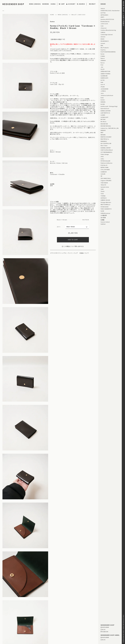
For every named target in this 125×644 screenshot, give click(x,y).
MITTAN (103, 119)
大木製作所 (104, 215)
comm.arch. (104, 24)
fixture (103, 58)
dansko (103, 37)
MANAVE (103, 130)
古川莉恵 (103, 218)
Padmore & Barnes (107, 163)
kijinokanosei (105, 108)
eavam (103, 43)
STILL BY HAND (105, 170)
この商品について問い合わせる (73, 246)
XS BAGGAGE (105, 207)
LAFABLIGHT (104, 117)
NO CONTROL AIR (106, 143)
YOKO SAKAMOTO (106, 209)
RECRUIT (92, 4)
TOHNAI (103, 196)
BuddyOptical (105, 21)
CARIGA (103, 32)
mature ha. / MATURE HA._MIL (110, 128)
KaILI (102, 98)
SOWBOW (104, 172)
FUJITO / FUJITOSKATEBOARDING (108, 51)
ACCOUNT (71, 4)
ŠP (101, 176)
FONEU (103, 56)
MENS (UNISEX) (35, 4)
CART (62, 4)
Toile (102, 194)
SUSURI (103, 174)
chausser (104, 28)
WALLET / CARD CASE (78, 15)
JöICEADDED (104, 89)
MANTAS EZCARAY (106, 137)
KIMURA (103, 102)
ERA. (102, 45)
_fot (102, 67)
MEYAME (103, 135)
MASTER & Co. (105, 139)
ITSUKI (103, 87)
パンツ (70, 253)
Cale (102, 26)
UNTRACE (104, 198)
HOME (52, 15)
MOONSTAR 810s (106, 126)
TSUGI (103, 191)
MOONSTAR (104, 124)
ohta (102, 156)
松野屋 (103, 220)
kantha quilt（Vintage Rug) (109, 106)
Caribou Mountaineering (108, 30)
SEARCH (81, 4)
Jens (102, 93)
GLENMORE (104, 76)
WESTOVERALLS (105, 204)
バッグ (76, 253)
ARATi (102, 17)
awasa (103, 8)
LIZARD (103, 115)
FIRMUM (103, 60)
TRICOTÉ (103, 185)
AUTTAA (103, 13)
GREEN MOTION (105, 71)
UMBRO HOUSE (105, 200)
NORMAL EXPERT (106, 148)
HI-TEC (103, 80)
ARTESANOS (104, 15)
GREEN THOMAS (105, 74)
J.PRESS (103, 91)
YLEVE (102, 211)
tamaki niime (105, 187)
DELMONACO (105, 41)
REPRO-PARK (105, 167)
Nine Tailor (104, 146)
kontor (103, 100)
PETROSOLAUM (105, 161)
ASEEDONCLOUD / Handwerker (110, 11)
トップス (63, 253)
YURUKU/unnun (105, 213)
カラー (59, 227)
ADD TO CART (73, 240)
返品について (85, 253)
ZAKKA (53, 4)
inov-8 (103, 84)
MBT (102, 132)
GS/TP (103, 69)
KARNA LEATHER (106, 111)
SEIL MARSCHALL (106, 178)
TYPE (102, 189)
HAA (102, 82)
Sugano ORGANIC (106, 180)
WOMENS (46, 4)
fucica (103, 63)
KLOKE (103, 104)
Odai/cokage (105, 154)
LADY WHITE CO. (105, 113)
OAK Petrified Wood (107, 150)
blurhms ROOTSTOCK (107, 19)
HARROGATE (104, 78)
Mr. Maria (103, 122)
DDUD (102, 39)
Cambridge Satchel (107, 35)
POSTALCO (104, 165)
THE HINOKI (104, 183)
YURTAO (103, 224)
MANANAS (104, 141)
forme (52, 22)
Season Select (105, 222)
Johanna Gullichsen (107, 95)
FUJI (102, 65)
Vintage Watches (106, 202)
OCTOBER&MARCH (106, 152)
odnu (102, 159)
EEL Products (105, 48)
